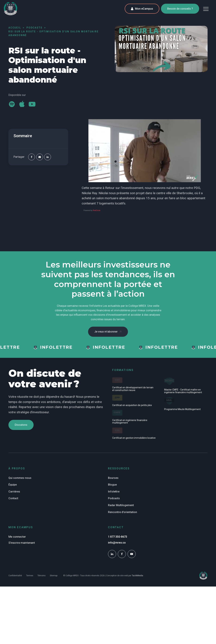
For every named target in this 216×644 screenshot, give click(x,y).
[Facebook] (32, 157)
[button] (206, 9)
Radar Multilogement (121, 505)
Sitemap (54, 576)
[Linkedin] (48, 157)
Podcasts (114, 498)
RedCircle (97, 210)
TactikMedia (137, 576)
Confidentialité (15, 576)
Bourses (113, 478)
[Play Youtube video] (145, 151)
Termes (30, 576)
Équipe (13, 485)
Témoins (42, 576)
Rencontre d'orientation (123, 512)
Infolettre (114, 492)
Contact (13, 498)
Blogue (112, 485)
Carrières (14, 492)
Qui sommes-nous (20, 478)
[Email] (40, 157)
